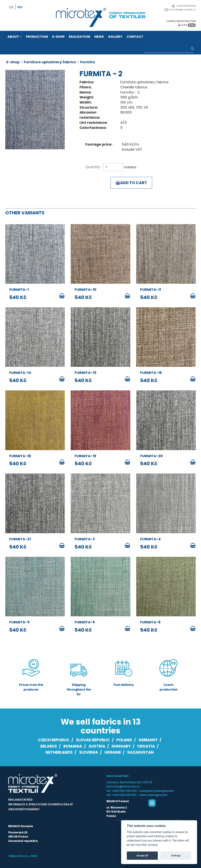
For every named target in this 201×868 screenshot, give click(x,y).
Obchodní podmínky (24, 809)
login (170, 21)
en (20, 7)
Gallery (115, 37)
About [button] (15, 37)
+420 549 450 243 (124, 791)
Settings (176, 856)
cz (11, 7)
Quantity (93, 167)
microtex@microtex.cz (180, 10)
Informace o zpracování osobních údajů (41, 804)
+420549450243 (184, 6)
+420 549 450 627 (124, 795)
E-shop (58, 37)
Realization (79, 37)
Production (37, 37)
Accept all (142, 856)
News (99, 37)
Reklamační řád (20, 800)
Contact (135, 37)
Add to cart (131, 183)
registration (186, 21)
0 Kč (187, 25)
